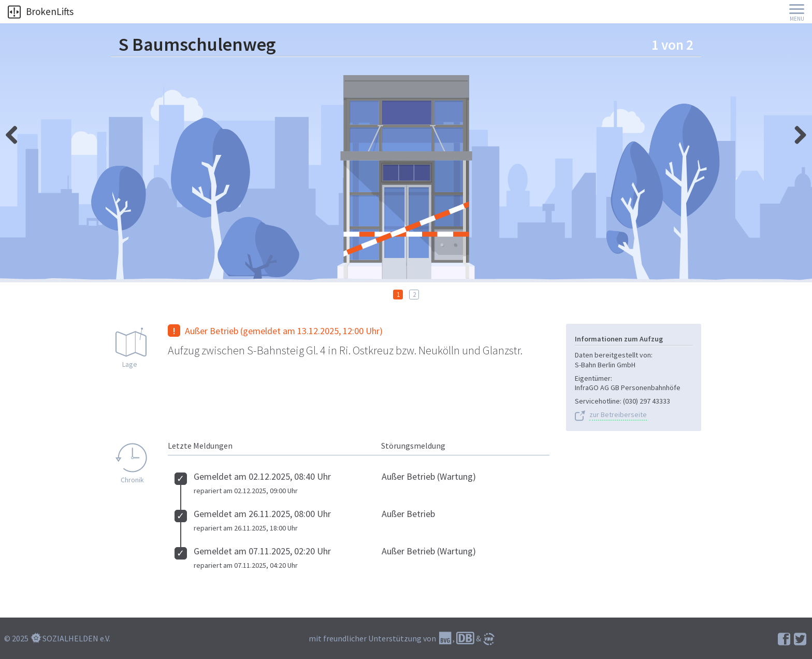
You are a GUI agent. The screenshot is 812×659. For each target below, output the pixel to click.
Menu (797, 19)
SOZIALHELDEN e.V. (76, 638)
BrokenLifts (41, 11)
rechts (16, 132)
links (796, 132)
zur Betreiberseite (618, 415)
